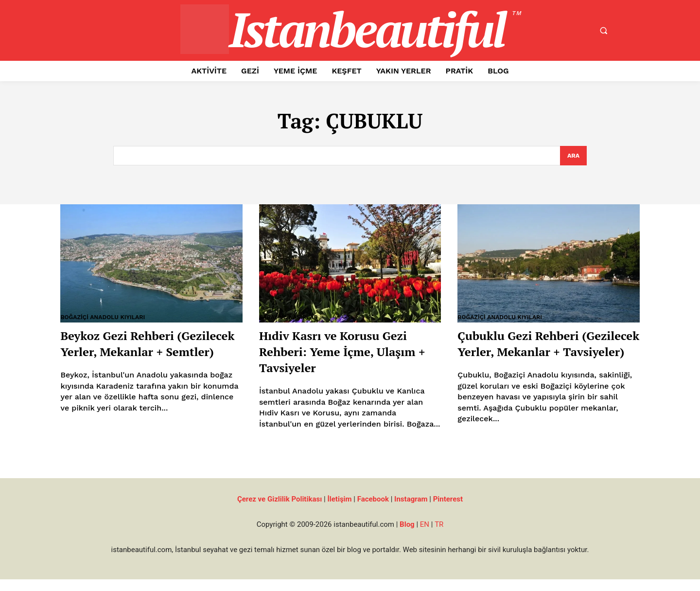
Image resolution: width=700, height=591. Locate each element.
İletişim (339, 511)
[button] (603, 31)
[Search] (573, 156)
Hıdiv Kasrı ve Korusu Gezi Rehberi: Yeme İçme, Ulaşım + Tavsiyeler (348, 352)
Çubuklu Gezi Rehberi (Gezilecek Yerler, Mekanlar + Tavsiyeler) (537, 352)
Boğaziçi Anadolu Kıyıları (105, 318)
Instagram (411, 511)
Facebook (373, 511)
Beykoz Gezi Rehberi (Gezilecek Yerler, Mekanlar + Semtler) (131, 352)
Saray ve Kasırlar (291, 318)
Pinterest (448, 511)
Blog (407, 536)
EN (425, 536)
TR (439, 536)
